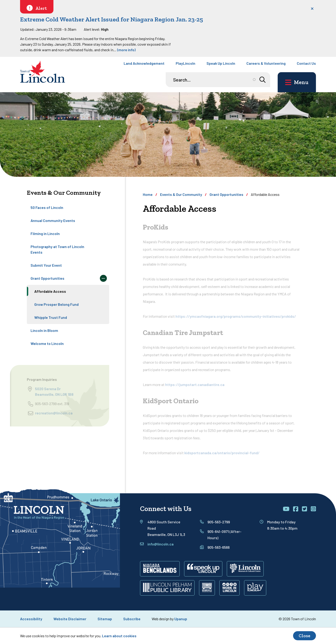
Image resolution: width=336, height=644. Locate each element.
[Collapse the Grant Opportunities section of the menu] (103, 278)
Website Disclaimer (70, 619)
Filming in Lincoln (45, 233)
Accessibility (31, 619)
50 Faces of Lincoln (47, 207)
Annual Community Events (53, 220)
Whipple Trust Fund (51, 317)
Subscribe (132, 619)
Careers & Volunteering (266, 63)
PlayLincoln (185, 63)
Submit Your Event (46, 265)
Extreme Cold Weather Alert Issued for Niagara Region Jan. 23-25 (112, 19)
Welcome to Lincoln (47, 343)
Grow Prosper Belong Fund (56, 304)
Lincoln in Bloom (44, 330)
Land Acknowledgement (144, 63)
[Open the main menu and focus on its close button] (297, 82)
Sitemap (105, 619)
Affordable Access (50, 291)
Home (148, 194)
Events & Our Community (181, 194)
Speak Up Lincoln (221, 63)
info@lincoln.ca (161, 544)
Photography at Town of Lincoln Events (57, 249)
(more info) (126, 50)
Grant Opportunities (47, 278)
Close (304, 636)
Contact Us (306, 63)
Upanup (181, 619)
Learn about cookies (119, 636)
